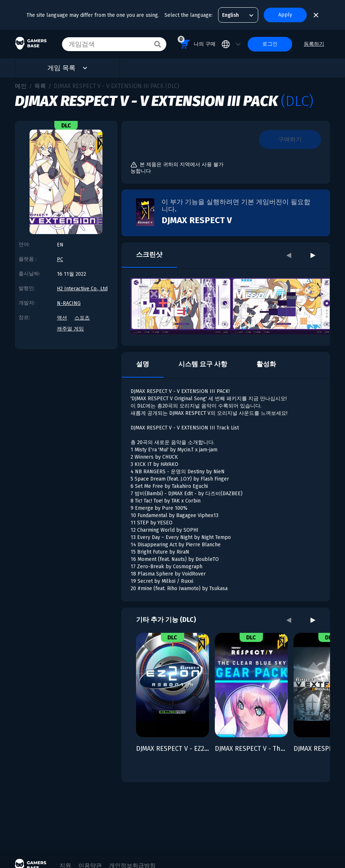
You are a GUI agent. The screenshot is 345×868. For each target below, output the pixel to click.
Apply (285, 15)
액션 (62, 318)
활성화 (266, 364)
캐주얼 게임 (70, 329)
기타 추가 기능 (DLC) (166, 620)
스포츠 (82, 318)
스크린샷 (149, 255)
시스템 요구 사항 (203, 364)
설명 (143, 364)
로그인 (270, 44)
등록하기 (314, 44)
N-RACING (69, 303)
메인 (21, 86)
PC (60, 259)
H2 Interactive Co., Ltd (82, 289)
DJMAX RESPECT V (197, 220)
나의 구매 (197, 43)
